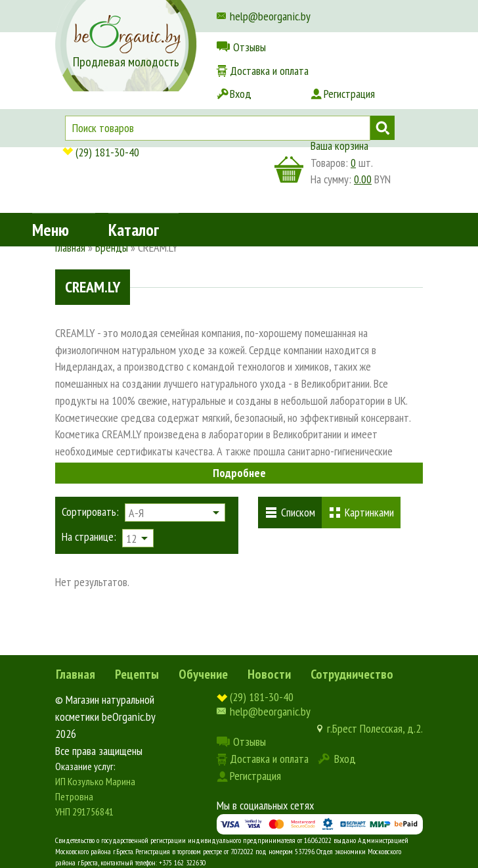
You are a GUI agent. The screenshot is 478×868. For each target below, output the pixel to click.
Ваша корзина (339, 146)
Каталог (134, 108)
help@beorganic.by (270, 16)
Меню (51, 108)
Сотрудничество (352, 674)
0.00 (363, 179)
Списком (298, 512)
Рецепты (137, 674)
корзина (289, 170)
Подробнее (239, 473)
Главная (76, 674)
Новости (269, 674)
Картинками (369, 512)
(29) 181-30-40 (107, 152)
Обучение (203, 674)
